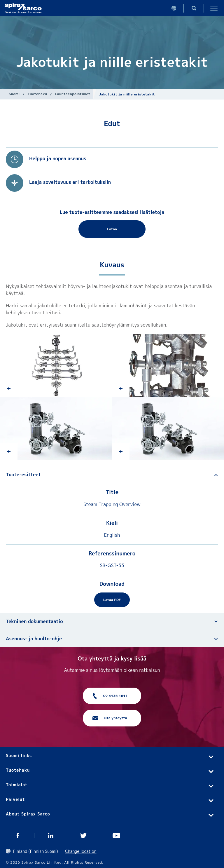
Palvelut (15, 799)
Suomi (14, 94)
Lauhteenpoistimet (73, 94)
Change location (81, 851)
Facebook (18, 836)
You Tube (117, 836)
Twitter (84, 836)
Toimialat (17, 785)
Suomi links (19, 755)
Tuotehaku (37, 94)
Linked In (51, 836)
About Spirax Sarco (28, 814)
